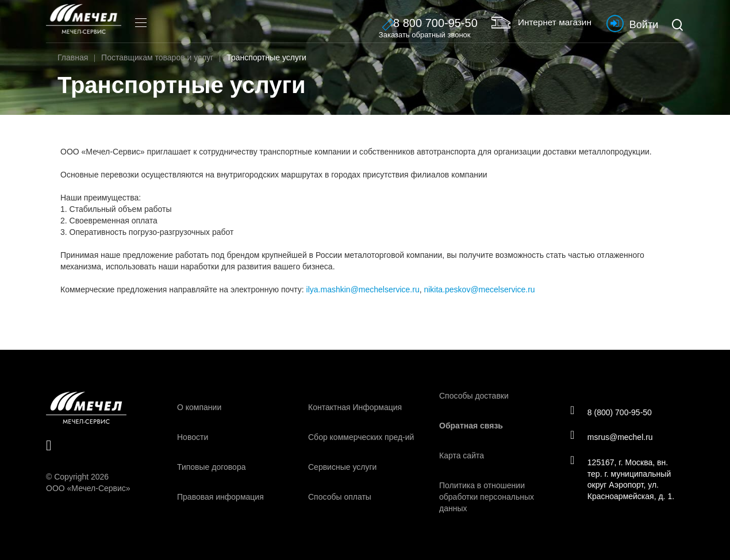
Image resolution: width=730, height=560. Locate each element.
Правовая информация (220, 497)
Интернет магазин (532, 22)
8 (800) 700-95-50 (612, 411)
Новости (193, 437)
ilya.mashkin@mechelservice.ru (363, 289)
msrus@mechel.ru (613, 437)
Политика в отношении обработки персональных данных (487, 497)
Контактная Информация (355, 407)
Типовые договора (211, 467)
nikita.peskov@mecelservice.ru (479, 289)
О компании (199, 407)
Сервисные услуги (342, 467)
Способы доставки (474, 396)
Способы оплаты (340, 497)
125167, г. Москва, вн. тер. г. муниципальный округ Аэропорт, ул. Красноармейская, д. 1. (624, 480)
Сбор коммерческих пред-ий (361, 437)
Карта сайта (462, 455)
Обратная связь (471, 426)
